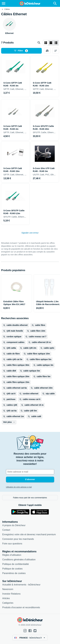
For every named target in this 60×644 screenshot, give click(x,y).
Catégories (8, 603)
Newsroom (8, 589)
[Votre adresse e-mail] (30, 472)
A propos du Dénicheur (14, 525)
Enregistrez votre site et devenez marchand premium (29, 534)
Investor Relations (11, 594)
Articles (6, 598)
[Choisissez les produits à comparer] (47, 51)
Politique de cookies (12, 569)
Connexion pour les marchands (18, 539)
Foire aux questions (12, 544)
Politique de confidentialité (16, 564)
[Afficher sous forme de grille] (46, 43)
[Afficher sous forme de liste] (51, 43)
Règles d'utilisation (12, 555)
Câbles (7, 9)
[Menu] (4, 3)
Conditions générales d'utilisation (19, 560)
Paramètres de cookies (14, 573)
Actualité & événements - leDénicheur (21, 585)
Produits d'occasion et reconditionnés (21, 607)
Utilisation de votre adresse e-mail (19, 487)
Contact (6, 530)
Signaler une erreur (30, 233)
